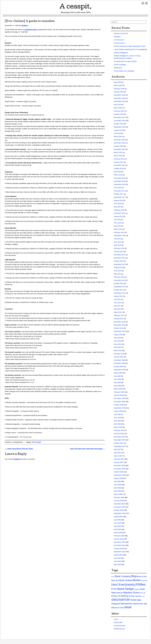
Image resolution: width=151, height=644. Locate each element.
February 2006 (119, 497)
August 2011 (118, 296)
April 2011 (117, 309)
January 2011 (119, 319)
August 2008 (118, 411)
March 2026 (118, 85)
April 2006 (117, 491)
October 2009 (119, 366)
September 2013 (120, 264)
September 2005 (120, 513)
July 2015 (117, 220)
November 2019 (119, 165)
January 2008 (119, 434)
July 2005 (117, 520)
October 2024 (119, 124)
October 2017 (119, 194)
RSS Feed (146, 3)
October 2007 (119, 443)
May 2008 (117, 421)
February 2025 (119, 111)
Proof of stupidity (120, 65)
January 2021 (119, 162)
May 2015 (117, 226)
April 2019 (117, 172)
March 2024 (118, 136)
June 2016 (118, 204)
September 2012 (120, 287)
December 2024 (119, 117)
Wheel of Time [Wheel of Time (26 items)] (118, 608)
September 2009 (120, 370)
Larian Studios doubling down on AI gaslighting (130, 49)
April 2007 (117, 453)
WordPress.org (119, 629)
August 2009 (118, 373)
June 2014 (118, 242)
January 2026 (119, 92)
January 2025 (119, 114)
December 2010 (119, 322)
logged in (18, 459)
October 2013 (119, 261)
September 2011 (120, 293)
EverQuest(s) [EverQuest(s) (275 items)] (127, 585)
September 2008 (120, 408)
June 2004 (118, 561)
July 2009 (117, 376)
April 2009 (117, 386)
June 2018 (118, 188)
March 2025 (118, 108)
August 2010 (118, 335)
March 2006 (118, 494)
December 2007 (119, 437)
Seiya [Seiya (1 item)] (143, 596)
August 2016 (118, 200)
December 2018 (119, 178)
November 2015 (119, 213)
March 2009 (118, 389)
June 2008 (118, 418)
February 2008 (119, 430)
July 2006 (117, 481)
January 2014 (119, 251)
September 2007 (120, 446)
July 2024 (117, 133)
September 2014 (120, 235)
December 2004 (119, 542)
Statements (118, 68)
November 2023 (119, 143)
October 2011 (119, 290)
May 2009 (117, 382)
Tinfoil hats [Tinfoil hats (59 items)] (136, 600)
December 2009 (119, 360)
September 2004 (120, 552)
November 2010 (119, 325)
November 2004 (119, 545)
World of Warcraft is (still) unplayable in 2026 (130, 46)
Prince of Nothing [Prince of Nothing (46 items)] (120, 596)
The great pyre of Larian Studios (125, 61)
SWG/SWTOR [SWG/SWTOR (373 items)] (120, 600)
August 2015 (118, 216)
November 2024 (119, 121)
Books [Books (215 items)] (137, 580)
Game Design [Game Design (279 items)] (125, 589)
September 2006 (120, 475)
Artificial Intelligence (121, 53)
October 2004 (119, 549)
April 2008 (117, 424)
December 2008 (119, 398)
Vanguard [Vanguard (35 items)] (116, 604)
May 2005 (117, 526)
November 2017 (119, 191)
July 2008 (117, 414)
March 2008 (118, 427)
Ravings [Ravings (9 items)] (131, 596)
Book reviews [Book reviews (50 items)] (126, 580)
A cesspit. (76, 7)
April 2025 (117, 105)
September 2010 (120, 331)
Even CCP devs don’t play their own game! (87, 449)
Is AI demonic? (119, 40)
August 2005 (118, 517)
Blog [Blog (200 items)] (134, 576)
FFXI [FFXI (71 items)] (114, 589)
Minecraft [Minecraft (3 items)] (143, 593)
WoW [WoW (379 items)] (128, 607)
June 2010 (118, 341)
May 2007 (117, 449)
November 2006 (119, 469)
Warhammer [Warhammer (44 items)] (127, 604)
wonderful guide (31, 30)
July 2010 (117, 338)
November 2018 (119, 181)
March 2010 (118, 350)
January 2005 (119, 539)
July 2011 (117, 299)
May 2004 (117, 564)
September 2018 (120, 184)
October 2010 (119, 328)
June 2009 (118, 379)
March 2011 (118, 312)
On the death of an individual (124, 71)
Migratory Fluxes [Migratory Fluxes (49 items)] (131, 593)
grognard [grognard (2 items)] (137, 589)
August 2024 (118, 130)
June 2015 (118, 223)
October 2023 (119, 146)
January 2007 (119, 462)
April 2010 (117, 347)
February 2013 (119, 277)
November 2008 (119, 402)
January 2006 (119, 501)
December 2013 (119, 255)
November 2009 (119, 363)
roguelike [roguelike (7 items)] (138, 596)
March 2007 (118, 456)
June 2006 (118, 485)
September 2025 (120, 101)
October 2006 (119, 472)
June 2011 (118, 303)
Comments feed (119, 626)
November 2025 (119, 98)
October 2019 (119, 168)
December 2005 (119, 504)
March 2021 (118, 156)
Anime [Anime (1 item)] (113, 577)
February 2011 (119, 315)
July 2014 (117, 239)
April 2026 (117, 82)
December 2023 (119, 140)
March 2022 (118, 152)
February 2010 (119, 354)
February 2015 (119, 232)
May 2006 (117, 488)
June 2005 (118, 523)
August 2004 (118, 555)
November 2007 (119, 440)
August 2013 (118, 267)
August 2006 (118, 478)
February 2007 (119, 459)
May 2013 (117, 274)
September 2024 (120, 127)
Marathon (117, 37)
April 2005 (117, 529)
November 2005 (119, 507)
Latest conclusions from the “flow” (19, 449)
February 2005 (119, 536)
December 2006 (119, 465)
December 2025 (119, 95)
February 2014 (119, 248)
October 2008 (119, 405)
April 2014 (117, 245)
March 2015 (118, 229)
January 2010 (119, 357)
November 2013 (119, 258)
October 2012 (119, 283)
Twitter (143, 3)
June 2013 (118, 271)
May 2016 (117, 207)
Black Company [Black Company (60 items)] (123, 576)
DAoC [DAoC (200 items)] (115, 585)
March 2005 (118, 532)
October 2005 (119, 510)
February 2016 (119, 210)
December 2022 (119, 149)
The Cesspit (37, 442)
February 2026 (119, 89)
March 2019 (118, 175)
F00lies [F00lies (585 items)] (141, 584)
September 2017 (120, 197)
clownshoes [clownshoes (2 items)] (144, 581)
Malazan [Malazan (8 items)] (120, 593)
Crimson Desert (119, 43)
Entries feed (118, 622)
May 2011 (117, 306)
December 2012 (119, 280)
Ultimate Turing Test (121, 33)
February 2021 (119, 159)
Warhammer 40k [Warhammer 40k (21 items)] (140, 604)
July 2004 (117, 558)
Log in (116, 619)
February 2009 (119, 392)
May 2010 (117, 344)
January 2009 (119, 395)
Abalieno (25, 25)
